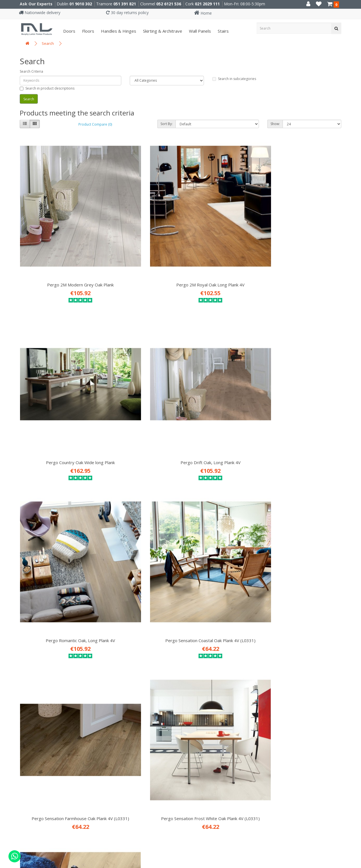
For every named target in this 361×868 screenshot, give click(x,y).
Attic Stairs (112, 649)
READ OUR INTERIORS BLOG (228, 654)
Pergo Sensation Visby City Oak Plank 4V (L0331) (57, 484)
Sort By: (167, 124)
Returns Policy (25, 674)
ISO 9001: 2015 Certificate (38, 615)
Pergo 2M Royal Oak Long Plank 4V (139, 228)
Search (48, 43)
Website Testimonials (34, 657)
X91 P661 (124, 736)
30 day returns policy (127, 13)
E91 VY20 (212, 736)
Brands (17, 691)
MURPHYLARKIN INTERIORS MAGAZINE (241, 664)
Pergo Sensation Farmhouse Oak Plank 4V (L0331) (222, 357)
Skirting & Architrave (162, 31)
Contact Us (22, 683)
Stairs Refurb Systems (125, 674)
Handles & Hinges (118, 31)
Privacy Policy (25, 640)
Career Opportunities (34, 607)
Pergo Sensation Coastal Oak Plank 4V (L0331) (139, 357)
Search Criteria (31, 71)
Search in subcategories (234, 79)
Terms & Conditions (32, 649)
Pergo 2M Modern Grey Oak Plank (57, 228)
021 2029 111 (207, 4)
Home (203, 13)
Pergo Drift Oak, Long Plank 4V (304, 228)
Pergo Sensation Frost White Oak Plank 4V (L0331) (304, 357)
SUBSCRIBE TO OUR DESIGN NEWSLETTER (245, 644)
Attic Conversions (120, 657)
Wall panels (199, 31)
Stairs (223, 31)
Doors (69, 31)
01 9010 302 (81, 4)
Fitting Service (116, 640)
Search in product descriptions (47, 88)
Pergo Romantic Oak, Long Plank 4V (57, 357)
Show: (275, 124)
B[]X (355, 864)
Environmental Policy (33, 666)
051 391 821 (125, 4)
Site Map (19, 700)
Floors (88, 31)
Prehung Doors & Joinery (127, 666)
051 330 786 (119, 747)
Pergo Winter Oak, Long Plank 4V (139, 481)
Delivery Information (33, 632)
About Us (20, 624)
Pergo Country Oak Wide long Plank (222, 230)
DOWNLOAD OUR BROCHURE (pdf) (236, 673)
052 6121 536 (169, 4)
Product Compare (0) (95, 124)
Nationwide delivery (40, 13)
